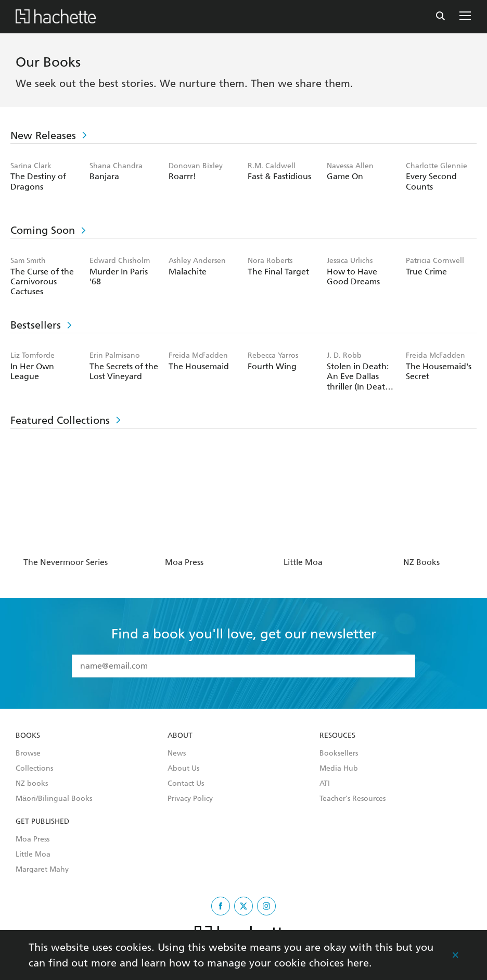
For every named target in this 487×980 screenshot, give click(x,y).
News (177, 753)
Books (28, 736)
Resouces (337, 736)
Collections (34, 769)
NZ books (32, 784)
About (180, 736)
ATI (325, 784)
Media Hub (339, 769)
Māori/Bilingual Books (54, 799)
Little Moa (33, 855)
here (358, 963)
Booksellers (339, 753)
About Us (183, 769)
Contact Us (186, 784)
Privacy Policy (190, 799)
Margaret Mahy (42, 870)
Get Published (42, 822)
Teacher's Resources (353, 799)
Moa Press (33, 839)
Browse (28, 753)
